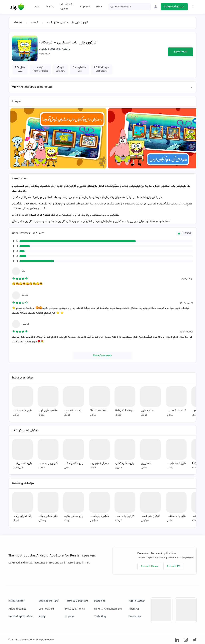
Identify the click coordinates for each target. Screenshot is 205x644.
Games (18, 23)
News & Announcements (108, 609)
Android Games (17, 609)
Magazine (100, 601)
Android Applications (21, 617)
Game (50, 7)
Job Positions (47, 609)
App (37, 7)
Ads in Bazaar (137, 601)
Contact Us (135, 617)
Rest (99, 7)
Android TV (173, 567)
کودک (35, 23)
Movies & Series (66, 7)
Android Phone (149, 567)
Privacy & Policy (75, 609)
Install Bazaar (16, 601)
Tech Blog (100, 617)
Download (181, 52)
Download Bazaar (174, 7)
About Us (134, 609)
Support (85, 7)
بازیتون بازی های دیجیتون (55, 49)
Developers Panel (49, 601)
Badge (43, 617)
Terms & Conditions (77, 601)
